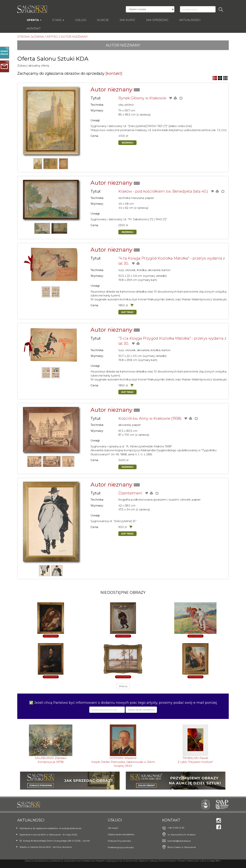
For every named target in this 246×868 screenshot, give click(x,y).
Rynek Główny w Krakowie (142, 98)
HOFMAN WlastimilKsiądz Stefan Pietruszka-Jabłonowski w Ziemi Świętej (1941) (123, 762)
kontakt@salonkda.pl (179, 841)
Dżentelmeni (130, 493)
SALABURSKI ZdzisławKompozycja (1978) (51, 760)
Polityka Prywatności (119, 841)
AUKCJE (103, 20)
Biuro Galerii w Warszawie (182, 847)
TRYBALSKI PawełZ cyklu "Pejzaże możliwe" (195, 760)
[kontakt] (114, 73)
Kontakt (34, 28)
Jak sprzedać (157, 20)
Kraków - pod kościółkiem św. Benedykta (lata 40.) (163, 191)
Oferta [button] (34, 20)
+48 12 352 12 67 (176, 828)
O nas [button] (58, 20)
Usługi (81, 20)
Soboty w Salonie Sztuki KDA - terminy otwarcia (46, 847)
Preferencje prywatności (121, 847)
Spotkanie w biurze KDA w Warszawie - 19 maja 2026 (48, 835)
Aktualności (190, 20)
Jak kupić (127, 20)
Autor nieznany (111, 89)
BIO (137, 90)
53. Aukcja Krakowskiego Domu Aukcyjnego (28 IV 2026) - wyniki (55, 841)
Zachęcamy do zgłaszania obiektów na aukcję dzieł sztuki (50, 828)
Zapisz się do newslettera (121, 834)
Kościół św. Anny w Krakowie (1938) (150, 418)
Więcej (123, 686)
